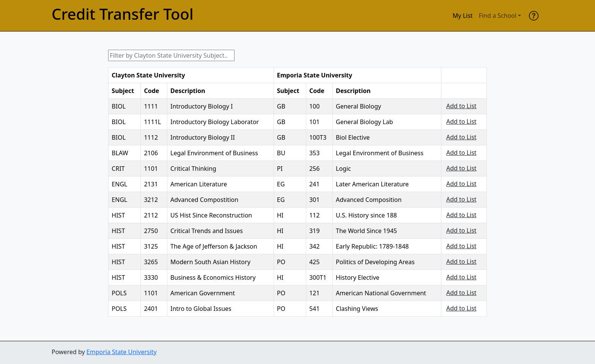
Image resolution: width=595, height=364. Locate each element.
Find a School (498, 16)
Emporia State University (122, 352)
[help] (534, 16)
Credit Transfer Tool (123, 14)
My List (463, 16)
